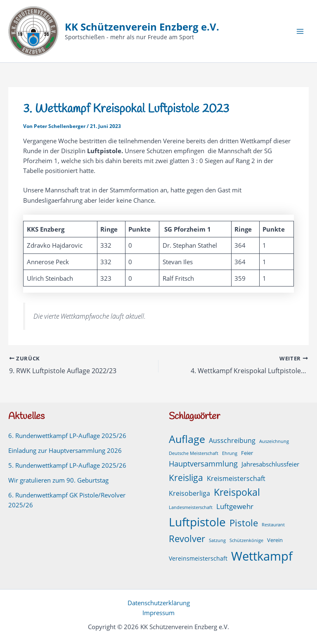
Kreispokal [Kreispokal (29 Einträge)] (237, 492)
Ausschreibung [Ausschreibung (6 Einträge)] (232, 440)
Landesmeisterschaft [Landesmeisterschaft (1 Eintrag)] (191, 507)
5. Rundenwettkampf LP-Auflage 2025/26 (67, 465)
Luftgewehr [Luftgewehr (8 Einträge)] (235, 506)
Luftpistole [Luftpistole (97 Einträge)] (197, 521)
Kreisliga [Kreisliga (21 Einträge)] (186, 477)
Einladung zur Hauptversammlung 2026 (65, 450)
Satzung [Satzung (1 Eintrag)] (217, 540)
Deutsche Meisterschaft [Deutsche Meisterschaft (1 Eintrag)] (194, 453)
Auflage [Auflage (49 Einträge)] (187, 439)
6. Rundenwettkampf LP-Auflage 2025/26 (67, 436)
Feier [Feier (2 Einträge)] (247, 453)
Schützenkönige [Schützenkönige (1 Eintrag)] (246, 540)
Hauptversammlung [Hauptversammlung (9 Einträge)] (203, 464)
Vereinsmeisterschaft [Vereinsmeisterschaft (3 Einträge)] (198, 558)
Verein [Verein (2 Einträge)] (275, 540)
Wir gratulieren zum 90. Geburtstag (58, 480)
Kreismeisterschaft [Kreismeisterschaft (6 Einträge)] (236, 478)
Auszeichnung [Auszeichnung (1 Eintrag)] (274, 441)
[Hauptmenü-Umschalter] (300, 31)
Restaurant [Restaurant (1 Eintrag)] (273, 524)
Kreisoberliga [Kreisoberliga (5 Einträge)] (189, 493)
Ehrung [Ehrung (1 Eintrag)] (230, 453)
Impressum (158, 613)
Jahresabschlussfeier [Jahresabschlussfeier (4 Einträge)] (270, 464)
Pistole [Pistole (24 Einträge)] (244, 522)
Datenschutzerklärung (159, 603)
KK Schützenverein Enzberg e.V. (142, 27)
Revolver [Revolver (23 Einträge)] (187, 539)
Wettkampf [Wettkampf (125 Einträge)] (262, 556)
